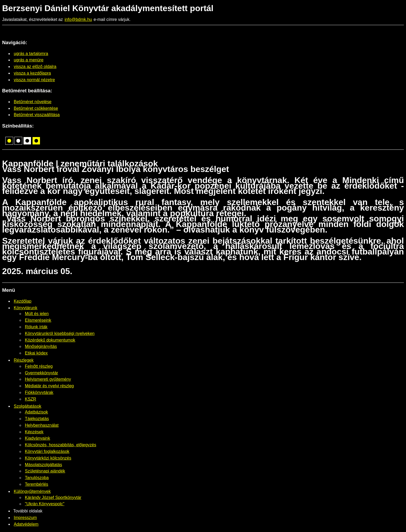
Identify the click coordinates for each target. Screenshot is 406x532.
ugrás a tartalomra (31, 54)
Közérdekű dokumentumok (50, 340)
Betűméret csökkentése (36, 108)
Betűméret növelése (33, 102)
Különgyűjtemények (32, 491)
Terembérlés (37, 484)
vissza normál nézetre (34, 80)
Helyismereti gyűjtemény (48, 379)
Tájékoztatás (37, 419)
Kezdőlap (23, 301)
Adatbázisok (36, 412)
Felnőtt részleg (39, 366)
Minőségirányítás (41, 346)
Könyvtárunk (26, 308)
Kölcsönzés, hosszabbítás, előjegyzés (60, 445)
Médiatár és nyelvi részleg (49, 386)
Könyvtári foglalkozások (47, 451)
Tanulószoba (37, 478)
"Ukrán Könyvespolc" (45, 504)
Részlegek (24, 360)
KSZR (31, 399)
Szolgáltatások (28, 406)
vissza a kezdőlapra (32, 73)
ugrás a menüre (29, 60)
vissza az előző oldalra (35, 67)
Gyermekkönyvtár (41, 373)
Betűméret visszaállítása (37, 115)
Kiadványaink (37, 438)
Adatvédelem (26, 524)
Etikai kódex (36, 353)
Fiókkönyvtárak (39, 392)
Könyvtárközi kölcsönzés (48, 458)
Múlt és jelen (37, 314)
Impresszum (25, 518)
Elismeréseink (38, 320)
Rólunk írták (36, 327)
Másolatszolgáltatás (44, 465)
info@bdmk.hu (78, 19)
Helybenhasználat (42, 425)
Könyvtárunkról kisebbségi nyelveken (60, 333)
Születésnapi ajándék (45, 471)
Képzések (34, 432)
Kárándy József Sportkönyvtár (53, 497)
